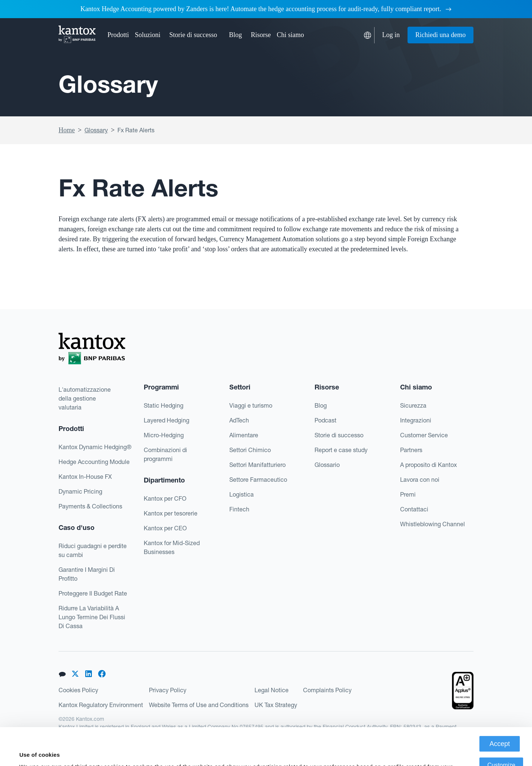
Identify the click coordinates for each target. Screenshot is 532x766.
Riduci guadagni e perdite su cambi (93, 550)
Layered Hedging (167, 420)
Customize (501, 728)
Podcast (325, 420)
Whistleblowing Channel (433, 524)
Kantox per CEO (165, 528)
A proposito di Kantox (428, 465)
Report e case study (341, 450)
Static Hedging (164, 405)
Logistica (242, 494)
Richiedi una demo (440, 35)
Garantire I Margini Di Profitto (87, 574)
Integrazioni (416, 420)
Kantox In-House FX (85, 477)
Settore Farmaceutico (258, 480)
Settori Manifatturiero (257, 465)
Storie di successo (193, 35)
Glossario (327, 465)
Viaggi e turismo (251, 405)
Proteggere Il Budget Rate (93, 593)
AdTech (239, 420)
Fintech (239, 509)
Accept (500, 706)
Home (67, 130)
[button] (118, 35)
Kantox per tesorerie (171, 513)
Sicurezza (413, 405)
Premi (408, 494)
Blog (235, 35)
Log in (391, 35)
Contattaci (414, 509)
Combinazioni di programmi (165, 454)
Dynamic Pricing (80, 491)
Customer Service (424, 435)
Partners (411, 450)
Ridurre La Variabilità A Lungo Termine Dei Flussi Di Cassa (92, 617)
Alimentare (244, 435)
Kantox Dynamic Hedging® (95, 447)
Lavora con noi (420, 480)
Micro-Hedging (164, 435)
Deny (501, 749)
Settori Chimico (250, 450)
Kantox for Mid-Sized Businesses (172, 547)
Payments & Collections (90, 506)
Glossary (96, 130)
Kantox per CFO (165, 498)
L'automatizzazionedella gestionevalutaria (85, 398)
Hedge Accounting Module (94, 462)
